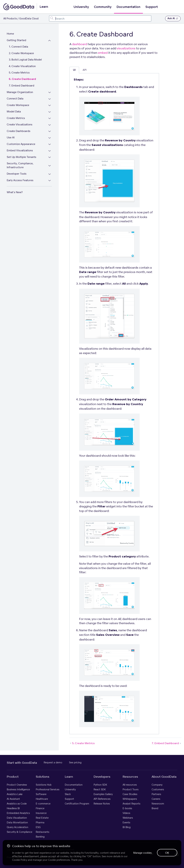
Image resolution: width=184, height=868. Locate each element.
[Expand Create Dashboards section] (49, 132)
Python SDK (100, 785)
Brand (155, 808)
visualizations (126, 48)
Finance (40, 808)
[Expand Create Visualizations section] (49, 125)
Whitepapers (130, 799)
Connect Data (15, 98)
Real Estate (42, 818)
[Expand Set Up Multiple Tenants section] (49, 157)
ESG (38, 827)
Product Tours (131, 789)
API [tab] (85, 70)
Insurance (41, 813)
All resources (130, 785)
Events (126, 822)
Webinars (128, 818)
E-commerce (43, 804)
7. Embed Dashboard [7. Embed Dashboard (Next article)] (167, 743)
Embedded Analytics (18, 813)
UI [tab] (74, 70)
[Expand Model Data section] (49, 112)
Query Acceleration (17, 827)
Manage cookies (142, 853)
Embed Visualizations (20, 150)
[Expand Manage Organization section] (49, 93)
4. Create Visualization (22, 66)
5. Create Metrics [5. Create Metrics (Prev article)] (82, 743)
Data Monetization (17, 822)
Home (10, 34)
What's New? (15, 192)
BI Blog (127, 827)
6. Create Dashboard (22, 79)
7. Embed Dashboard (22, 86)
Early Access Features (20, 180)
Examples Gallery (103, 794)
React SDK (100, 789)
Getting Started (16, 40)
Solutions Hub (44, 785)
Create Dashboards (19, 131)
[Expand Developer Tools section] (49, 174)
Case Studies (130, 794)
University (81, 7)
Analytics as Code (17, 804)
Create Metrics (16, 118)
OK (167, 853)
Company (157, 785)
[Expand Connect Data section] (49, 99)
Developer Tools (17, 174)
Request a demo (53, 762)
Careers (156, 799)
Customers (158, 789)
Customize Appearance (21, 144)
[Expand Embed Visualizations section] (49, 151)
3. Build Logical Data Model (25, 60)
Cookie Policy (20, 860)
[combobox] (100, 18)
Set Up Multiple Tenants (22, 157)
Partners (156, 794)
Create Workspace (18, 105)
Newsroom (158, 804)
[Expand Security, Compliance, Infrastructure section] (49, 166)
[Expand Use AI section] (49, 138)
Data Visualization (17, 818)
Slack (68, 794)
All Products (10, 18)
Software (41, 794)
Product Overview (17, 785)
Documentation (128, 7)
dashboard (80, 44)
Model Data (14, 111)
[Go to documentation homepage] (19, 7)
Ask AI (173, 19)
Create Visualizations (20, 124)
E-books (127, 808)
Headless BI (13, 808)
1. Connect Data (18, 47)
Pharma (40, 822)
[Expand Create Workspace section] (49, 106)
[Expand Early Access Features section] (49, 181)
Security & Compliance (19, 832)
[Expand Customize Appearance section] (49, 144)
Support (152, 7)
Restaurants (43, 832)
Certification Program (77, 804)
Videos (126, 813)
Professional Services (48, 789)
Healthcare (42, 799)
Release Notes (102, 804)
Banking (40, 837)
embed (103, 53)
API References (102, 799)
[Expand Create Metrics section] (49, 119)
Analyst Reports (131, 804)
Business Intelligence (18, 789)
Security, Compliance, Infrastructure (20, 165)
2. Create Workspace (21, 53)
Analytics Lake (15, 794)
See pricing (75, 762)
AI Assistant (13, 799)
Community (103, 7)
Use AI (11, 137)
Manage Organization (20, 92)
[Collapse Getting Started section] (49, 41)
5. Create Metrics (19, 73)
